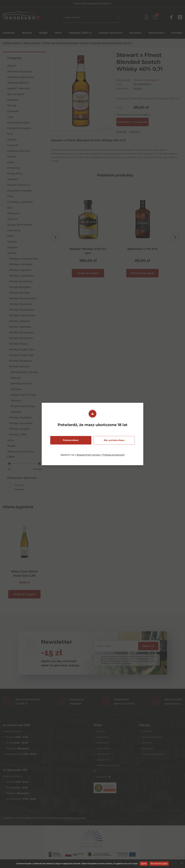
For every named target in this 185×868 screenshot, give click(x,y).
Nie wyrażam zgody (159, 864)
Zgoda (144, 864)
